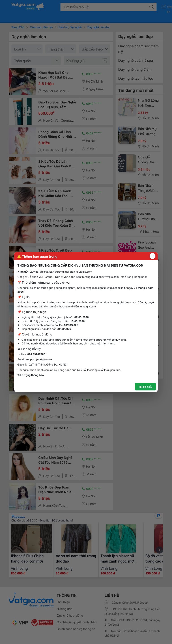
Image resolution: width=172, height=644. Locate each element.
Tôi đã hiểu (145, 387)
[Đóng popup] (153, 256)
